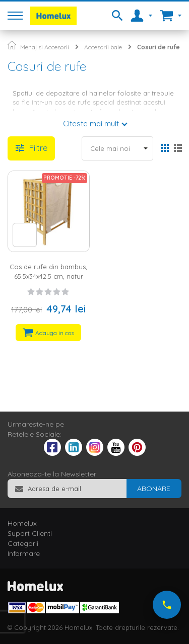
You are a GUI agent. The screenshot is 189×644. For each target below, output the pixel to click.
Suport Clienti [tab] (30, 533)
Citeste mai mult (91, 124)
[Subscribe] (154, 489)
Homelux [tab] (22, 523)
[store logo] (53, 16)
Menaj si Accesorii (45, 47)
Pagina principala (12, 45)
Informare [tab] (24, 553)
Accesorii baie (103, 47)
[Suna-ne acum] (167, 605)
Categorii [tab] (23, 543)
